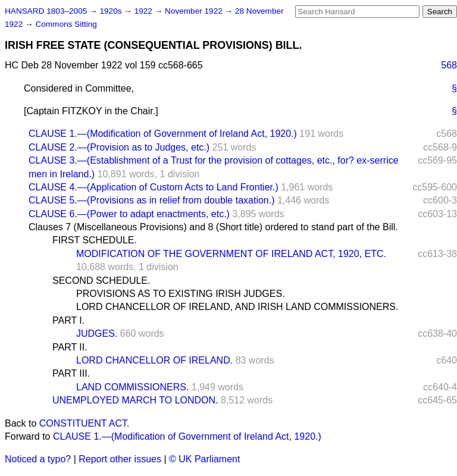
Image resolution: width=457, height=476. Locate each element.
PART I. (68, 320)
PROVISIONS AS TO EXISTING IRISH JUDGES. (181, 294)
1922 (145, 11)
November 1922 (195, 11)
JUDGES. (97, 333)
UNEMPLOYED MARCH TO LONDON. (135, 400)
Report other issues (120, 459)
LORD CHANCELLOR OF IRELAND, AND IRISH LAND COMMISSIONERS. (237, 307)
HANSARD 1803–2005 (46, 11)
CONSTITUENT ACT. (84, 423)
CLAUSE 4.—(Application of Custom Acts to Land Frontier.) (154, 187)
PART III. (71, 373)
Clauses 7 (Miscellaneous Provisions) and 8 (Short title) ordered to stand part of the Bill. (213, 227)
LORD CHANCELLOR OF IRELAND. (154, 360)
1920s (112, 11)
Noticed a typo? (38, 459)
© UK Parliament (204, 459)
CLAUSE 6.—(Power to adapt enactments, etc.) (129, 214)
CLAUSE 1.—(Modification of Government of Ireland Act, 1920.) (163, 134)
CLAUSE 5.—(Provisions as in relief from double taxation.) (152, 200)
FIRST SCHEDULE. (95, 240)
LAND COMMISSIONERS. (132, 387)
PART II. (70, 347)
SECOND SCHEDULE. (101, 281)
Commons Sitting (66, 24)
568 (449, 65)
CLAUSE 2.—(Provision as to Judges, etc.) (119, 147)
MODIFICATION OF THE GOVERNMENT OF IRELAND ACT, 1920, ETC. (231, 254)
